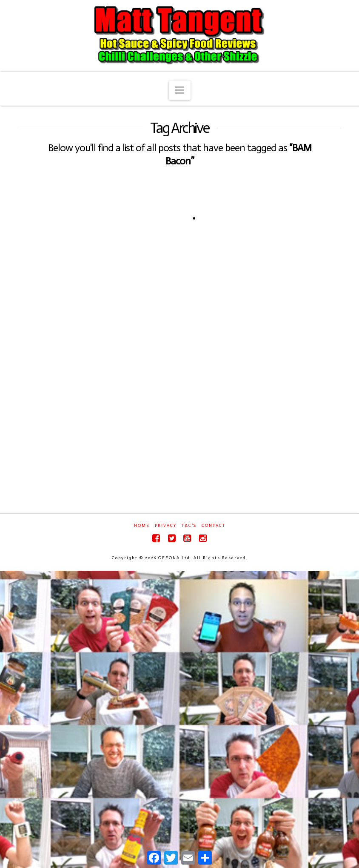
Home (142, 526)
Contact (214, 526)
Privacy (166, 526)
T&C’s (189, 526)
